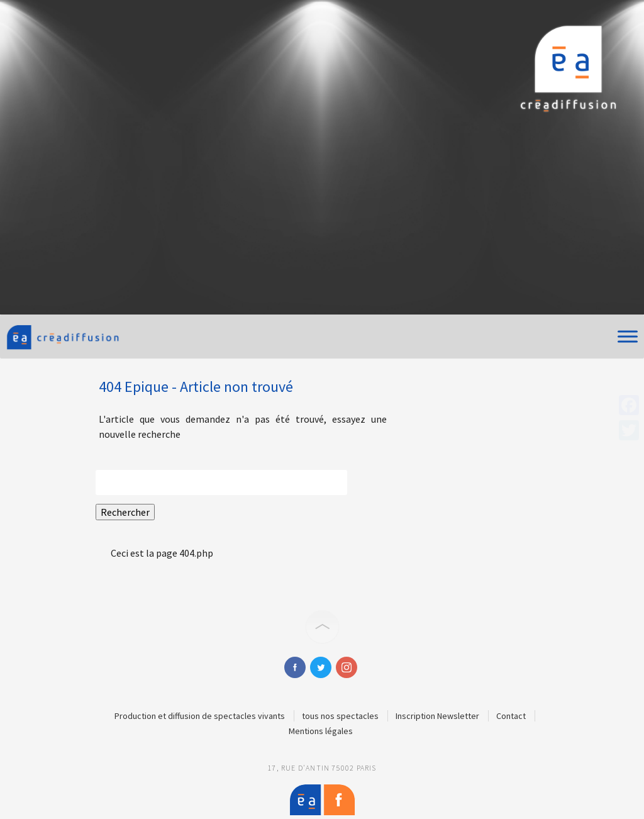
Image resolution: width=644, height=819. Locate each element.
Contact (511, 716)
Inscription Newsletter (437, 716)
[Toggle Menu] (628, 336)
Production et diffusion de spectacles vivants (200, 716)
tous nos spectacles (340, 716)
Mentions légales (321, 731)
